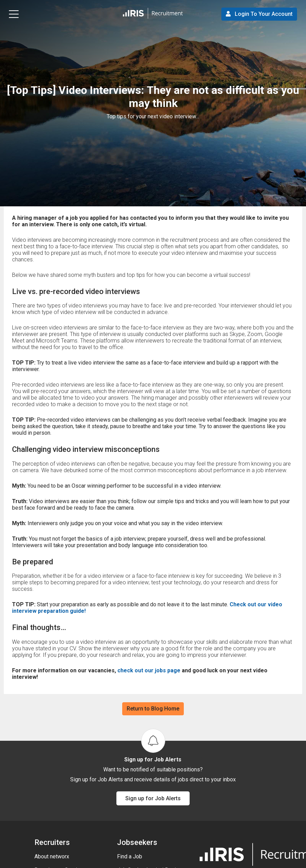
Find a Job (130, 856)
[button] (153, 14)
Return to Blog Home (153, 709)
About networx (52, 856)
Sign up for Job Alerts (153, 798)
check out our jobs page (150, 670)
